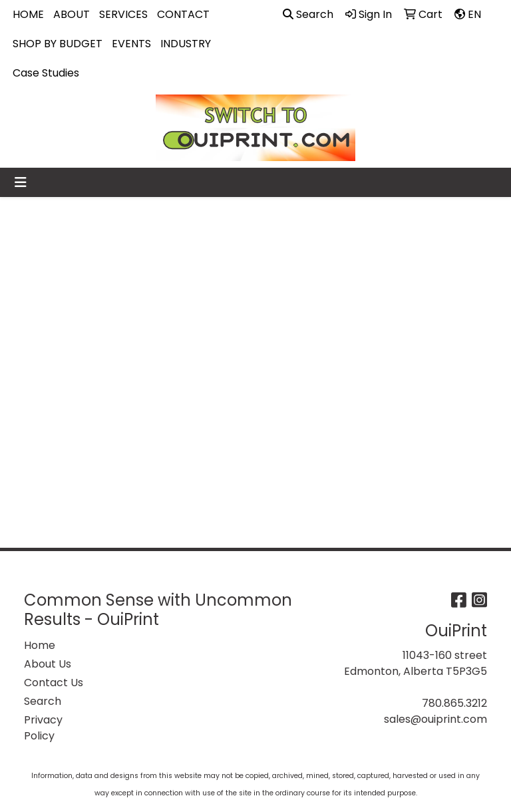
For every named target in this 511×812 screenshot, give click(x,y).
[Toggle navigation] (21, 182)
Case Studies (46, 73)
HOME (28, 14)
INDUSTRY (186, 44)
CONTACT (183, 14)
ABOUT (72, 14)
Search (308, 14)
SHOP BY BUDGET (58, 44)
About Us (48, 664)
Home (40, 645)
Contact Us (54, 683)
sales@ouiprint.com (435, 719)
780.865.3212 (454, 703)
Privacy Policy (43, 728)
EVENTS (131, 44)
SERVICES (123, 14)
